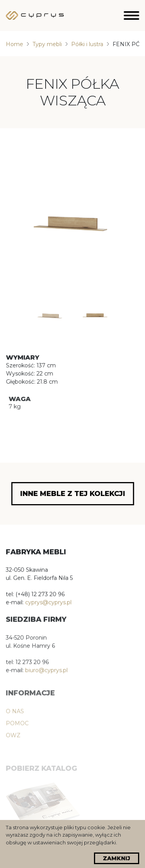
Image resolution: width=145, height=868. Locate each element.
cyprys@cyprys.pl (48, 604)
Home (14, 44)
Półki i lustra (87, 44)
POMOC (17, 738)
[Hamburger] (131, 15)
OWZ (13, 750)
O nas (15, 726)
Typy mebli (47, 44)
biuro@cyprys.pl (46, 677)
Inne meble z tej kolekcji (73, 494)
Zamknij (117, 858)
